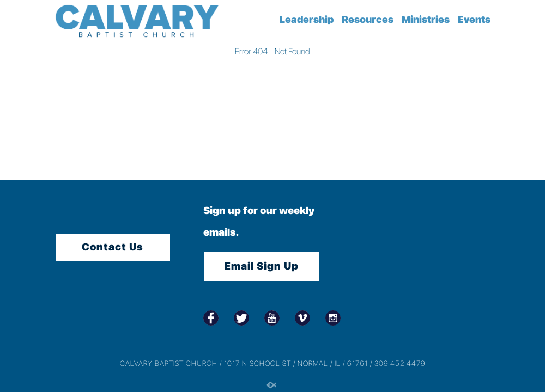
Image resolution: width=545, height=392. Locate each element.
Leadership (307, 19)
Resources (368, 19)
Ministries (426, 19)
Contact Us (113, 247)
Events (474, 19)
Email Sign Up (262, 266)
